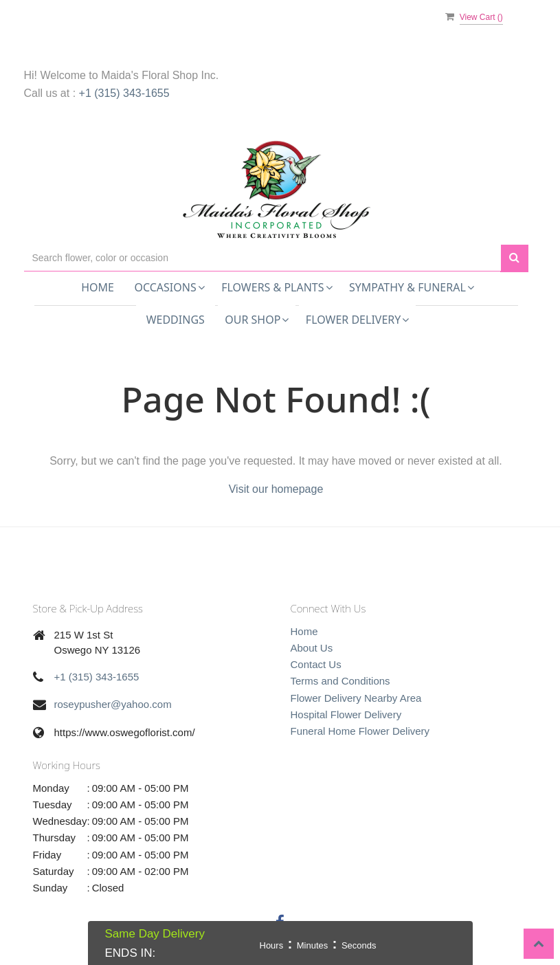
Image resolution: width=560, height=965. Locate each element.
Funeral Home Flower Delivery (360, 731)
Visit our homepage (276, 489)
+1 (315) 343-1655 (124, 93)
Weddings (176, 320)
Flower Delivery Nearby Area (356, 698)
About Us (312, 648)
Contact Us (316, 664)
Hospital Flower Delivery (346, 714)
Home (98, 287)
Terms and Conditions (340, 681)
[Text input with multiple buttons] (262, 258)
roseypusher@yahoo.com (113, 704)
